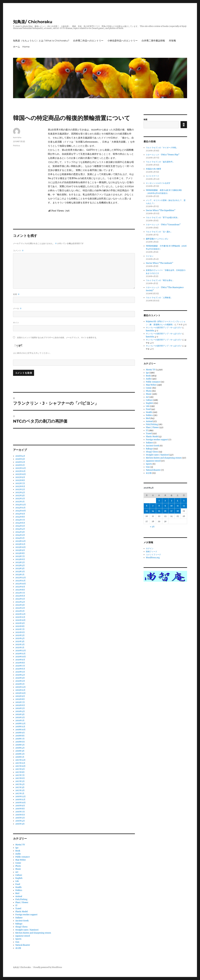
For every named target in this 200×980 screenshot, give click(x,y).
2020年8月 (20, 663)
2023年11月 (20, 544)
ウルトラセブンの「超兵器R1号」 (160, 162)
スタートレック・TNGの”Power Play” (163, 155)
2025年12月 (21, 468)
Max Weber (21, 860)
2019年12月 (21, 687)
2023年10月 (21, 547)
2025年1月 (20, 502)
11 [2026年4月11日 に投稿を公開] (178, 506)
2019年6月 (20, 705)
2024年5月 (20, 526)
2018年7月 (20, 739)
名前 (16, 294)
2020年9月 (20, 660)
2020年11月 (20, 654)
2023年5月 (20, 562)
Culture (19, 875)
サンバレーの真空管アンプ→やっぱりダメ (164, 328)
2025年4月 (20, 492)
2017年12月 (20, 760)
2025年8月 (20, 480)
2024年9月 (20, 514)
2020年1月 (20, 684)
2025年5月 (20, 489)
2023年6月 (20, 559)
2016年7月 (20, 812)
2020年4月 (20, 675)
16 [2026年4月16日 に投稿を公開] (165, 511)
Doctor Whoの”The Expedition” (161, 210)
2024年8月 (20, 517)
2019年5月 (20, 708)
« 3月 (152, 527)
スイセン (150, 256)
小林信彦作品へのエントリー (123, 41)
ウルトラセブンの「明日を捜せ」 (160, 280)
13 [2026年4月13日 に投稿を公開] (147, 511)
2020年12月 (21, 651)
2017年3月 (20, 787)
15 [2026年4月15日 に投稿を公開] (159, 511)
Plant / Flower (22, 902)
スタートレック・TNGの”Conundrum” (163, 225)
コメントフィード (153, 555)
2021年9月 (20, 623)
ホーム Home (21, 47)
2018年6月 (20, 742)
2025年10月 (21, 474)
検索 (145, 120)
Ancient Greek (22, 921)
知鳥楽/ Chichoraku (33, 22)
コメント (18, 251)
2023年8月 (20, 553)
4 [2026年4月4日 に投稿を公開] (178, 501)
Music (18, 869)
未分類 (18, 948)
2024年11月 (20, 508)
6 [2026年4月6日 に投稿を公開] (147, 506)
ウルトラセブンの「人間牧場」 (159, 298)
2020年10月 (21, 657)
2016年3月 (20, 824)
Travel (18, 909)
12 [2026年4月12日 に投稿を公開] (184, 506)
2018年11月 (20, 727)
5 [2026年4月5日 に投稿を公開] (184, 501)
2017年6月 (20, 778)
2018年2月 (20, 754)
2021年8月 (20, 626)
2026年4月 (20, 456)
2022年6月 (20, 596)
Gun (17, 942)
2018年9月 (20, 733)
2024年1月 (20, 538)
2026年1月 (20, 465)
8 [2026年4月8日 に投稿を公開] (159, 506)
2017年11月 (20, 763)
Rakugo (19, 924)
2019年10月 (21, 693)
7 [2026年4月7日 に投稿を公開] (153, 506)
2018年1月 (20, 757)
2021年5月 (20, 635)
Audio (18, 854)
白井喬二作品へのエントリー (88, 41)
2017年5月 (20, 781)
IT (16, 906)
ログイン (150, 548)
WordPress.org (153, 558)
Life (17, 881)
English (19, 878)
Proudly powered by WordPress (48, 967)
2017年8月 (20, 772)
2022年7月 (20, 593)
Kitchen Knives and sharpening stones (33, 933)
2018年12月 (20, 724)
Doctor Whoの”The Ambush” (160, 263)
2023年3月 (20, 568)
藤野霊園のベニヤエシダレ (157, 239)
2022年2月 (20, 608)
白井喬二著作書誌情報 (153, 41)
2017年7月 (20, 775)
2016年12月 (21, 796)
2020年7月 (20, 666)
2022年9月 (20, 587)
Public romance (23, 857)
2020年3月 (20, 678)
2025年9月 (20, 477)
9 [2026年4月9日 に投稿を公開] (165, 506)
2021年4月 (20, 638)
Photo (18, 866)
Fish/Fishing (21, 899)
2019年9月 (20, 696)
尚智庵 (172, 41)
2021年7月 (20, 629)
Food (18, 884)
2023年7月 (20, 556)
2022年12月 (21, 578)
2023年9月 (20, 550)
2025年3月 (20, 496)
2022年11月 (20, 581)
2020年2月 (20, 681)
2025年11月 (20, 471)
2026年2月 (20, 462)
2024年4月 (20, 529)
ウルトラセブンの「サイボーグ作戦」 (162, 148)
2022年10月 (21, 584)
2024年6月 (20, 523)
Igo (17, 848)
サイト (16, 323)
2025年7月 (20, 483)
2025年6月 (20, 486)
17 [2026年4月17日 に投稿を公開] (171, 511)
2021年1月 (20, 648)
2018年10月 (20, 730)
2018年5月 (20, 745)
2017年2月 (20, 790)
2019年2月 (20, 717)
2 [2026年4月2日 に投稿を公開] (165, 501)
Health (18, 887)
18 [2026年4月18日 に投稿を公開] (178, 511)
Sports (18, 939)
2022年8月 (20, 590)
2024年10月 (21, 511)
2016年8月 (20, 809)
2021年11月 (20, 617)
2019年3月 (20, 714)
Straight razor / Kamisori (27, 930)
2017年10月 (20, 766)
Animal (19, 896)
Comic (18, 863)
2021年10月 (20, 620)
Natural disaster (23, 945)
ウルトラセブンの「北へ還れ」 (159, 232)
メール (17, 308)
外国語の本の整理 (153, 169)
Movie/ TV (20, 845)
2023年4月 (20, 565)
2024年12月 (21, 505)
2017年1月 (20, 793)
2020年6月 (20, 669)
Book (18, 851)
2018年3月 (20, 751)
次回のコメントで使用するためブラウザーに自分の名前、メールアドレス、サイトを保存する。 (58, 338)
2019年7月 (20, 702)
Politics (16, 146)
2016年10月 (21, 803)
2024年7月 (20, 520)
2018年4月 (20, 748)
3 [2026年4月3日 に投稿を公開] (172, 501)
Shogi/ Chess (21, 927)
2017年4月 (20, 784)
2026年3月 (20, 459)
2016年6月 (20, 815)
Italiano (19, 918)
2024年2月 (20, 535)
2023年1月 (20, 575)
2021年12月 (20, 614)
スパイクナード (153, 176)
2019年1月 (20, 720)
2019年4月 (20, 711)
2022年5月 (20, 599)
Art (17, 872)
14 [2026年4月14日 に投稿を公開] (153, 511)
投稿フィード (152, 552)
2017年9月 (20, 769)
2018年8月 (20, 736)
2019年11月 (20, 690)
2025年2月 (20, 499)
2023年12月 (21, 541)
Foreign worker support (26, 915)
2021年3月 (20, 641)
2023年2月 (20, 572)
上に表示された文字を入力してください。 (32, 353)
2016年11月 (20, 800)
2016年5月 (20, 818)
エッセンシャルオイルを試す (158, 183)
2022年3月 (20, 605)
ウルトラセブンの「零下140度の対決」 (163, 218)
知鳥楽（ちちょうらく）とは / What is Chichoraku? (41, 41)
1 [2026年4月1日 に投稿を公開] (159, 501)
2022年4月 (20, 602)
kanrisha (17, 137)
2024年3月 (20, 532)
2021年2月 (20, 644)
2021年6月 (20, 632)
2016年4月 (20, 821)
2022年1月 (20, 611)
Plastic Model (22, 912)
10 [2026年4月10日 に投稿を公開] (172, 506)
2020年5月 (20, 672)
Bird (17, 893)
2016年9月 (20, 806)
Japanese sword (23, 936)
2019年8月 (20, 699)
